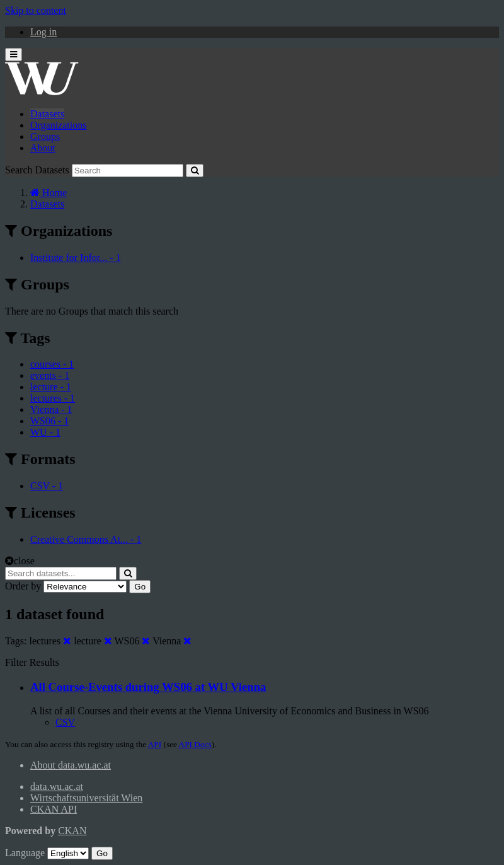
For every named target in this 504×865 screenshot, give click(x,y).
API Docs (195, 744)
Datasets (47, 114)
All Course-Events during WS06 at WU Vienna (148, 687)
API (155, 744)
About (43, 148)
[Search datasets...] (61, 573)
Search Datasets (37, 170)
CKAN (72, 831)
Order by (23, 586)
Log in (43, 32)
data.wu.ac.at (57, 787)
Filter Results (32, 662)
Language (25, 853)
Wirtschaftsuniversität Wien (86, 798)
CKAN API (54, 809)
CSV (65, 722)
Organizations (58, 125)
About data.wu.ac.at (71, 765)
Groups (45, 136)
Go (140, 587)
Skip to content (36, 10)
